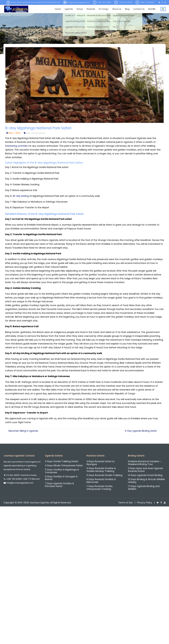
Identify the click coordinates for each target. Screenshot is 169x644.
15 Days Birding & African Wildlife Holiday (146, 481)
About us (117, 9)
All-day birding (21, 196)
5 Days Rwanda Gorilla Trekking (104, 475)
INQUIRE (152, 9)
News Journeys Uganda (36, 133)
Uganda (69, 9)
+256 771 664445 (31, 479)
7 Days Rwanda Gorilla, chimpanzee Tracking (100, 488)
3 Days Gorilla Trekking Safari (62, 461)
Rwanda (91, 9)
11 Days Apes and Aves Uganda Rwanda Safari (145, 470)
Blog (127, 9)
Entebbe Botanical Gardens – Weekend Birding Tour (145, 463)
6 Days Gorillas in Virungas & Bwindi (61, 478)
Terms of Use (125, 503)
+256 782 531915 (14, 479)
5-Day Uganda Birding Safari (141, 431)
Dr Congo (104, 9)
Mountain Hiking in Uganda (23, 431)
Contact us (139, 9)
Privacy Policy (145, 503)
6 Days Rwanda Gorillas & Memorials (101, 481)
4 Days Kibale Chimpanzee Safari (64, 465)
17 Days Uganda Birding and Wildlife (144, 488)
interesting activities (16, 146)
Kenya (80, 9)
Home (58, 9)
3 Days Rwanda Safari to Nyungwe (101, 463)
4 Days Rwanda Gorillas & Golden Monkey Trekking (101, 470)
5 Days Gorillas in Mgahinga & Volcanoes (62, 471)
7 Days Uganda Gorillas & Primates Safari (59, 485)
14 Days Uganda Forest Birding (145, 475)
